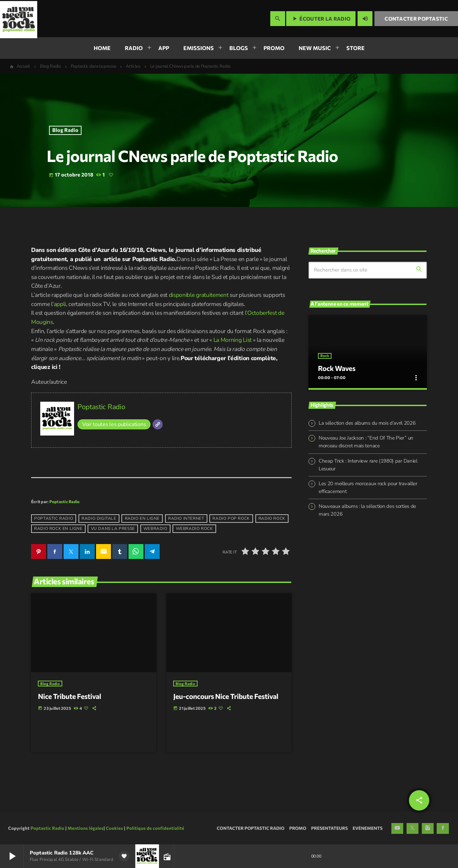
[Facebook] (443, 827)
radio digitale (99, 519)
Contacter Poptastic (416, 19)
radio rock (272, 519)
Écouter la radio (321, 19)
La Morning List (233, 340)
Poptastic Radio (101, 407)
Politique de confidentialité (155, 827)
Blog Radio (65, 130)
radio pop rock (231, 519)
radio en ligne (142, 519)
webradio (155, 529)
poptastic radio (54, 519)
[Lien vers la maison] (19, 19)
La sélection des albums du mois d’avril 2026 (367, 420)
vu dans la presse (113, 529)
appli (60, 304)
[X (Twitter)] (413, 827)
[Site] (158, 424)
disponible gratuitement (199, 295)
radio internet (186, 519)
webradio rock (194, 529)
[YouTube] (397, 827)
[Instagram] (428, 827)
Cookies (114, 827)
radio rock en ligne (58, 529)
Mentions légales (86, 827)
